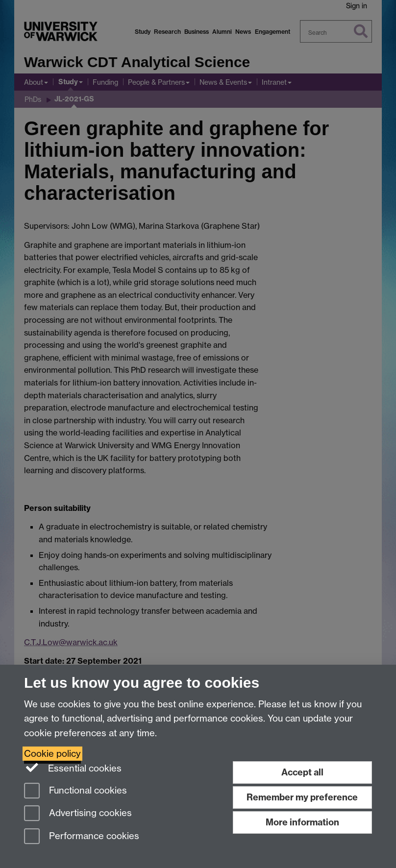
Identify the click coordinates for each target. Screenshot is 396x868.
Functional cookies (75, 791)
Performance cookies (82, 837)
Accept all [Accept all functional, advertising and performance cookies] (302, 772)
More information (302, 822)
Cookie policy (52, 754)
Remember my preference (302, 797)
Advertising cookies (78, 814)
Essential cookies (73, 768)
